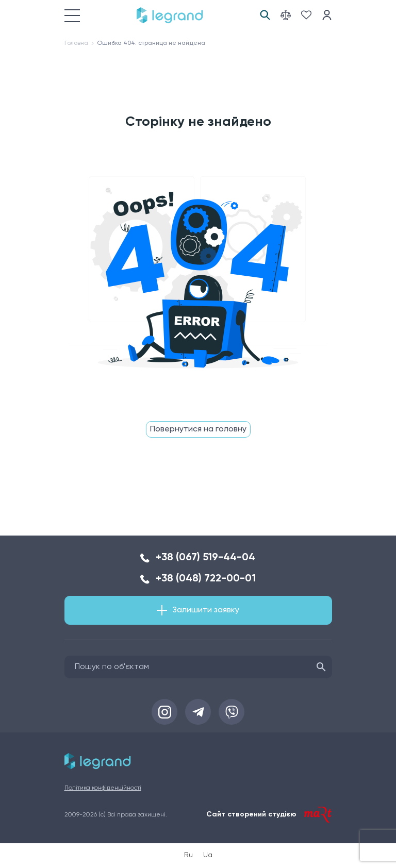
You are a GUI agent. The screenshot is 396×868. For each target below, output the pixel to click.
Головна (76, 43)
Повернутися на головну (198, 429)
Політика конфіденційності (103, 788)
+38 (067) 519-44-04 (205, 558)
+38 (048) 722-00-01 (206, 579)
